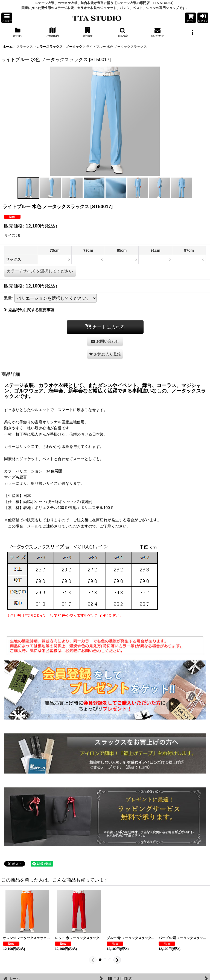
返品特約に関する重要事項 (29, 310)
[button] (7, 18)
